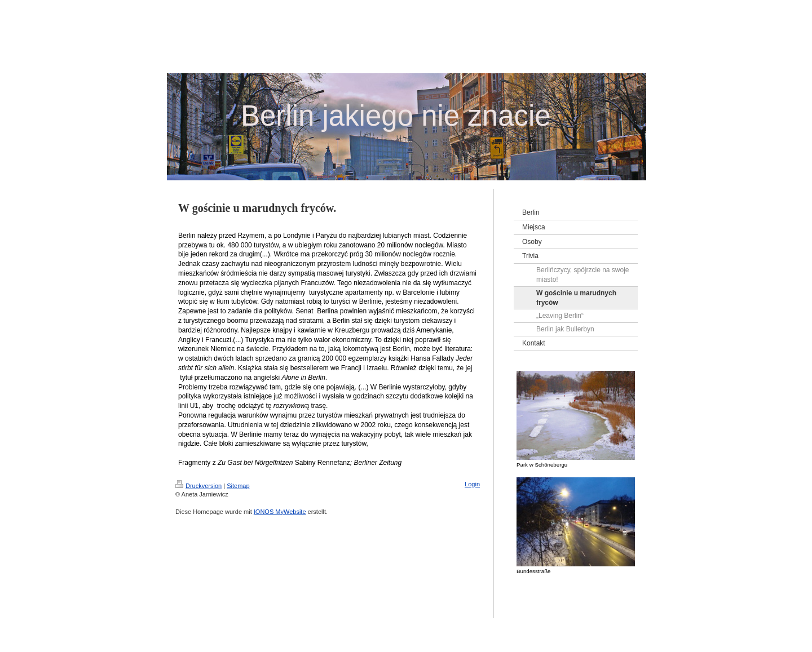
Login (472, 484)
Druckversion (198, 486)
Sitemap (238, 486)
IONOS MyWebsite (280, 512)
